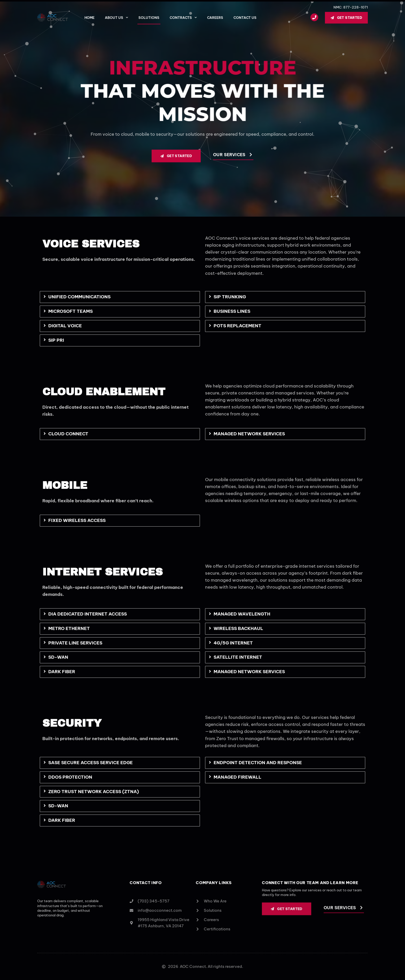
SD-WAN (58, 657)
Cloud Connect (68, 434)
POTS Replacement (237, 326)
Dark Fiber (62, 672)
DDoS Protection (70, 777)
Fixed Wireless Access (77, 520)
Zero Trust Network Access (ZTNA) (94, 792)
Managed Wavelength (242, 614)
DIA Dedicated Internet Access (88, 614)
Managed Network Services (249, 434)
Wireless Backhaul (238, 628)
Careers (215, 18)
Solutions (149, 18)
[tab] (120, 297)
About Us (116, 17)
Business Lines (232, 311)
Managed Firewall (237, 777)
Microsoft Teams (71, 311)
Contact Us (245, 18)
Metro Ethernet (69, 628)
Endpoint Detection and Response (258, 763)
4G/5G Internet (233, 643)
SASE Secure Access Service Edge (91, 763)
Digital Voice (65, 326)
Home (89, 18)
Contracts (183, 17)
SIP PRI (56, 340)
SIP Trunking (230, 297)
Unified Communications (79, 297)
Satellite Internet (238, 657)
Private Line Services (75, 643)
